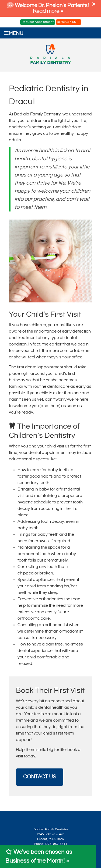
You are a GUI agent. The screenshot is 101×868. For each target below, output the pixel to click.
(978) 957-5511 (69, 22)
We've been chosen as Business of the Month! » (39, 856)
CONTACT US (40, 777)
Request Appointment (38, 22)
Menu (14, 33)
